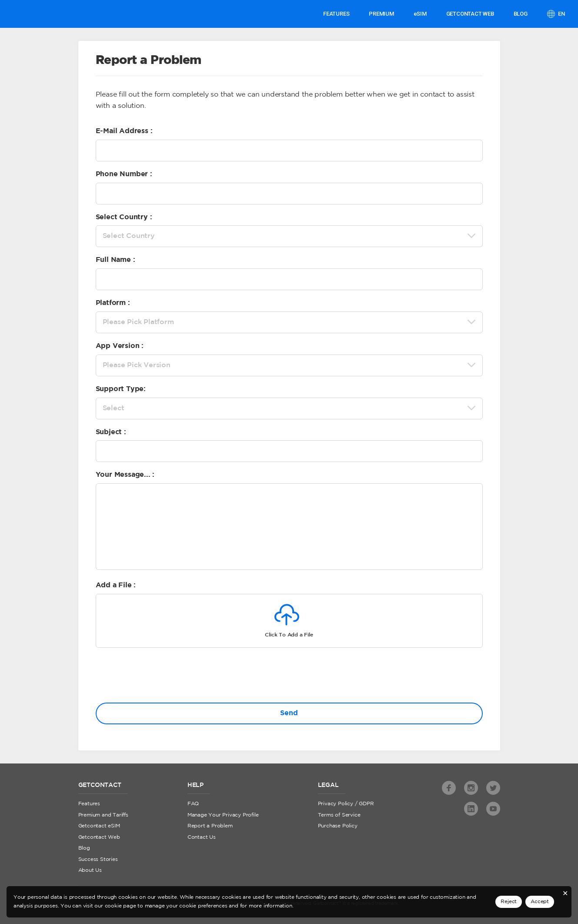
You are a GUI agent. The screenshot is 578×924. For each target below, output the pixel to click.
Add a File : (116, 585)
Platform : (113, 303)
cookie (113, 906)
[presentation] (162, 677)
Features (336, 14)
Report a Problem (210, 826)
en (561, 14)
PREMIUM (381, 14)
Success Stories (98, 859)
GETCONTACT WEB (470, 14)
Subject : (111, 432)
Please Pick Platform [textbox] (138, 322)
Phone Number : (124, 174)
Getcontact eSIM (99, 826)
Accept (540, 902)
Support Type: (121, 389)
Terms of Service (339, 815)
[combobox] (289, 236)
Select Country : (124, 217)
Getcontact (38, 14)
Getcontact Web (99, 837)
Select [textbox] (114, 408)
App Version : (120, 346)
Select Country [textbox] (129, 236)
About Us (90, 870)
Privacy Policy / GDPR (346, 804)
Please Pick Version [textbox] (137, 365)
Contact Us (202, 837)
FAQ (193, 804)
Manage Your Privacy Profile (223, 815)
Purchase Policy (338, 826)
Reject (509, 902)
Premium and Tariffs (103, 815)
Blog (521, 14)
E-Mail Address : (124, 131)
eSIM (420, 14)
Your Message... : (125, 475)
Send (289, 713)
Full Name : (115, 260)
